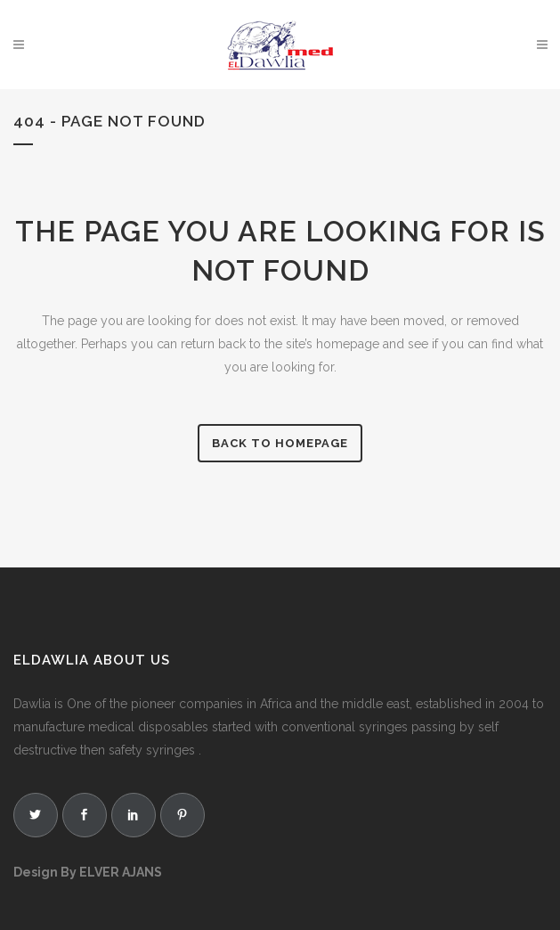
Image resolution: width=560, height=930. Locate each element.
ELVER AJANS (121, 872)
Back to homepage (280, 443)
